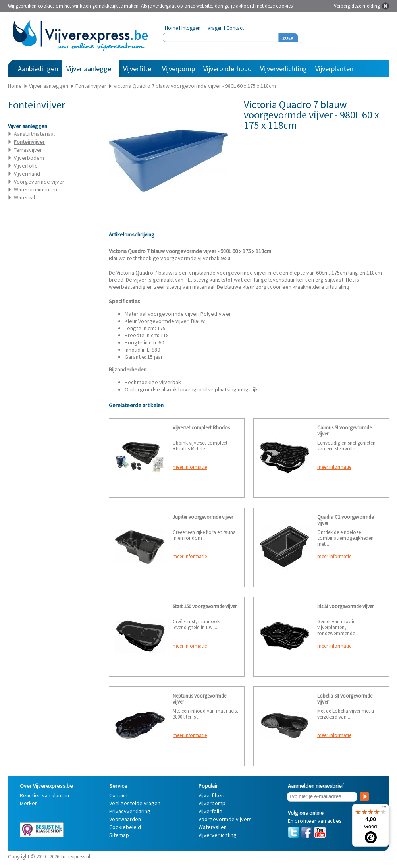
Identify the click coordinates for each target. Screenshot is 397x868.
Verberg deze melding (357, 6)
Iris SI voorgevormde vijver (345, 606)
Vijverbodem (29, 158)
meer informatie (190, 467)
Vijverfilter (138, 69)
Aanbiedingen (38, 69)
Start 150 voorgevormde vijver (205, 606)
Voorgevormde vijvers (225, 819)
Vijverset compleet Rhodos (201, 428)
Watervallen (213, 827)
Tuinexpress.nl (75, 857)
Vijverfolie (26, 166)
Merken (29, 803)
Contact (235, 28)
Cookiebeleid (125, 827)
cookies (284, 6)
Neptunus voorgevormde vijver (199, 699)
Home (171, 28)
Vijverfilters (212, 795)
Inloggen (191, 28)
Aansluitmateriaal (34, 134)
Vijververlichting (283, 69)
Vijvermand (27, 174)
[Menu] (384, 809)
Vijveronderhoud (227, 69)
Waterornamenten (36, 189)
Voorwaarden (125, 819)
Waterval (24, 197)
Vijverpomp (178, 69)
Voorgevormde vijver (39, 182)
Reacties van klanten (44, 795)
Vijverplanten (334, 69)
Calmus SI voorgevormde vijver (344, 431)
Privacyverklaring (130, 811)
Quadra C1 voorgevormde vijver (345, 520)
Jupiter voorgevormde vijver (203, 517)
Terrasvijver (28, 150)
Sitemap (119, 835)
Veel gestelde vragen (135, 803)
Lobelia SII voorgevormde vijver (345, 699)
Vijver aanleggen (91, 69)
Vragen (215, 28)
